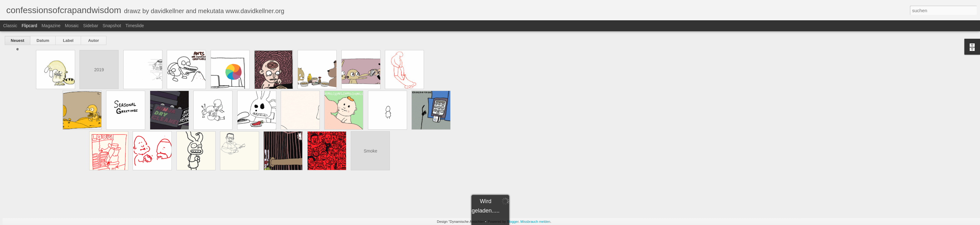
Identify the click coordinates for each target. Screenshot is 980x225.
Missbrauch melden (535, 222)
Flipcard (29, 26)
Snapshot (112, 26)
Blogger (513, 222)
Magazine (51, 26)
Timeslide (135, 26)
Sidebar (91, 26)
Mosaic (72, 26)
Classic (10, 26)
